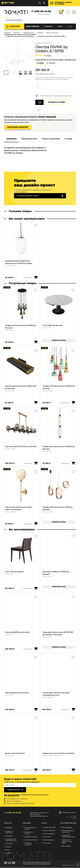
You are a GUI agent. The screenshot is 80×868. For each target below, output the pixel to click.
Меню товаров (32, 26)
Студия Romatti (49, 827)
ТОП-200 (9, 844)
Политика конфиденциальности (38, 863)
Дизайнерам (67, 827)
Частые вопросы (31, 840)
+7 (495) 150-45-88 (41, 11)
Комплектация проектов (68, 831)
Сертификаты (49, 840)
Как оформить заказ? (30, 828)
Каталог (15, 26)
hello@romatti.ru (68, 813)
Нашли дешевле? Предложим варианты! (54, 96)
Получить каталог (18, 127)
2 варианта (28, 278)
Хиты (60, 26)
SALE (70, 26)
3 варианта (28, 463)
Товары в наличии (9, 832)
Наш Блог (47, 837)
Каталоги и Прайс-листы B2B (67, 841)
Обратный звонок (44, 14)
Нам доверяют (49, 834)
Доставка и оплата (29, 833)
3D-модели (66, 846)
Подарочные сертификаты (11, 840)
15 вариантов (27, 770)
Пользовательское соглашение (37, 864)
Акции (8, 847)
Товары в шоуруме (28, 844)
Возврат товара (31, 837)
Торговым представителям (69, 836)
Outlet (8, 853)
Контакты (47, 843)
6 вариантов (64, 403)
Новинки (49, 26)
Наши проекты (49, 831)
